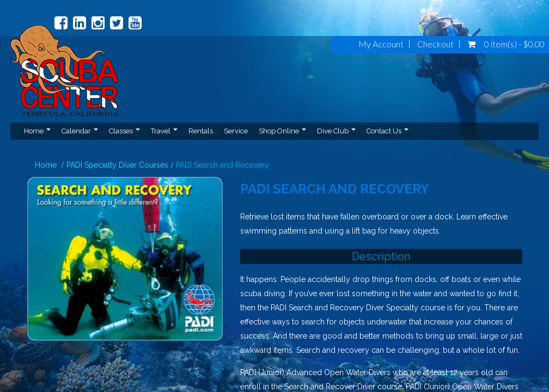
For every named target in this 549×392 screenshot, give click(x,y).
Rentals (201, 131)
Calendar (80, 131)
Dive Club (336, 131)
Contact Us (388, 131)
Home (37, 131)
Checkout (435, 44)
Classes (124, 131)
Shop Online (282, 131)
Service (236, 131)
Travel (164, 131)
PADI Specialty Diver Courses (117, 165)
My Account (381, 44)
